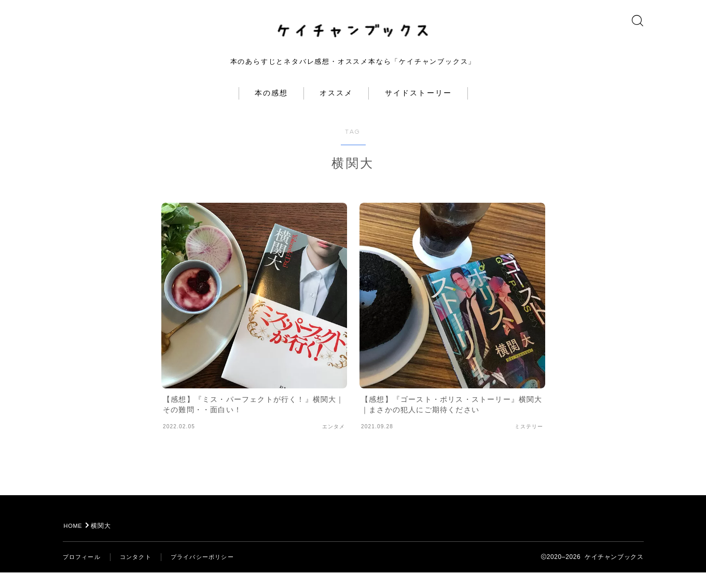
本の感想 (271, 109)
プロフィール (83, 572)
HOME (74, 541)
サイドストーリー (418, 109)
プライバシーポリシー (211, 572)
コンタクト (140, 572)
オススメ (336, 109)
